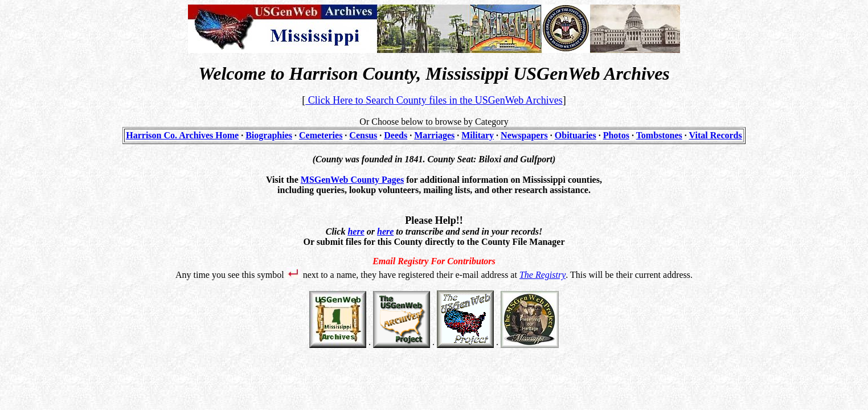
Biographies (269, 135)
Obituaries (576, 135)
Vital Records (716, 135)
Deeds (396, 135)
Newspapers (524, 135)
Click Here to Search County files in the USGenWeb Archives (434, 100)
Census (363, 135)
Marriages (434, 135)
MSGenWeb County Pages (352, 180)
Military (478, 135)
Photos (616, 135)
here (356, 231)
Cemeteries (321, 135)
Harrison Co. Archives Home (182, 135)
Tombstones (659, 135)
